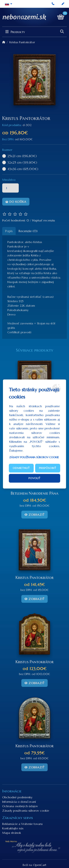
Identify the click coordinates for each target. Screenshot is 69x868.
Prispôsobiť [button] (48, 468)
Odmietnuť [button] (21, 468)
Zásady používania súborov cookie (34, 457)
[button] (9, 4)
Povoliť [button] (34, 478)
